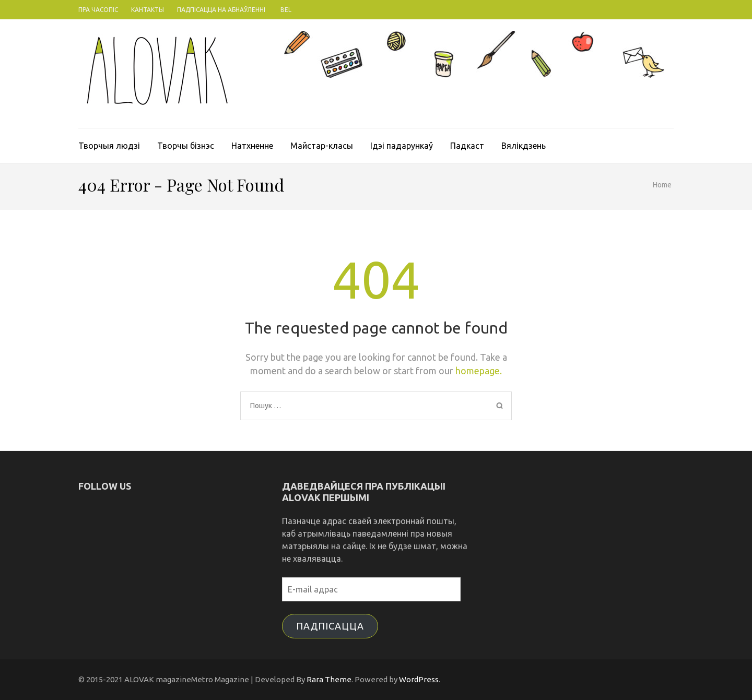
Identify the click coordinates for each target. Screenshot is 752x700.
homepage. (479, 371)
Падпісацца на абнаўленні (221, 10)
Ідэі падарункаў (402, 146)
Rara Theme (329, 679)
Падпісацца (330, 626)
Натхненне (252, 146)
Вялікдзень (524, 146)
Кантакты (148, 10)
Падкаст (467, 146)
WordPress (419, 679)
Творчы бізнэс (186, 146)
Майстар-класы (322, 146)
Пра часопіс (98, 10)
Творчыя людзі (109, 146)
